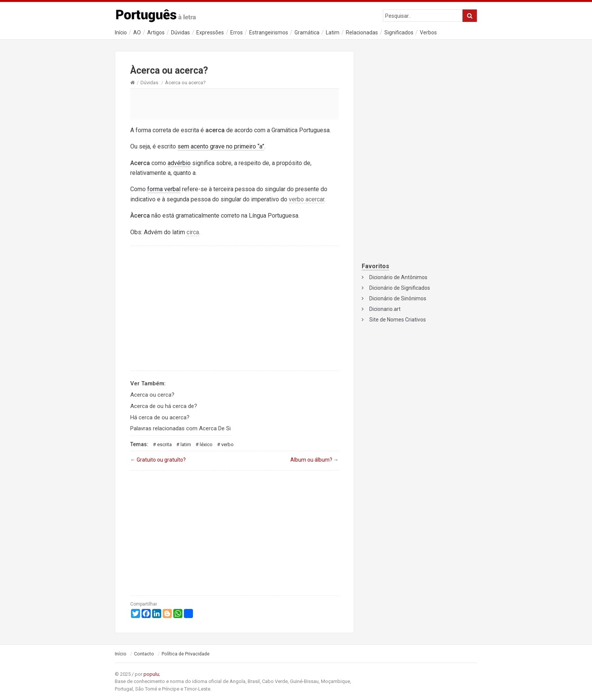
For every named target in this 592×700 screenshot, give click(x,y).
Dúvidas (180, 32)
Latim (333, 32)
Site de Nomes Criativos (398, 320)
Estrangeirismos (269, 32)
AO (137, 32)
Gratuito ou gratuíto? (158, 460)
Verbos (428, 32)
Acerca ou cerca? (152, 395)
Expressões (210, 32)
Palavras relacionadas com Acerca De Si (180, 428)
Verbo (227, 444)
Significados (399, 32)
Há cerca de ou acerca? (160, 417)
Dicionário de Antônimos (398, 277)
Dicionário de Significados (400, 288)
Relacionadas (362, 32)
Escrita (164, 444)
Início (121, 32)
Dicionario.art (385, 309)
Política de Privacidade (186, 654)
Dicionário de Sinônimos (398, 298)
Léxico (206, 444)
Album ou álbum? (314, 460)
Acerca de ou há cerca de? (164, 406)
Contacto (144, 654)
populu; (152, 674)
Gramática (307, 32)
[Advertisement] (234, 104)
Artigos (156, 32)
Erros (237, 32)
